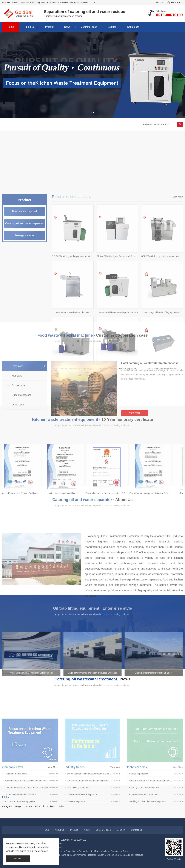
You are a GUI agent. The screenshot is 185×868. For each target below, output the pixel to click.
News (67, 27)
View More (178, 313)
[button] (91, 112)
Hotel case (18, 402)
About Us (30, 27)
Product (49, 27)
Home (11, 27)
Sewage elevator (25, 352)
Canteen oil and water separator (94, 852)
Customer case (89, 27)
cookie (18, 843)
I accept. (18, 859)
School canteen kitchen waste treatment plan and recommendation (94, 831)
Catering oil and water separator (156, 845)
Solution (112, 27)
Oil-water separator (94, 859)
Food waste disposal (25, 328)
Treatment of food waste (31, 831)
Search (180, 124)
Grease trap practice (156, 831)
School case (18, 421)
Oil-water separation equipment (156, 852)
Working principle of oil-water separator (156, 859)
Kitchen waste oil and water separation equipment (156, 838)
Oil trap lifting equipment (94, 845)
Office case (18, 441)
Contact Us (159, 2)
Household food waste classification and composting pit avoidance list (31, 838)
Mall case (17, 412)
